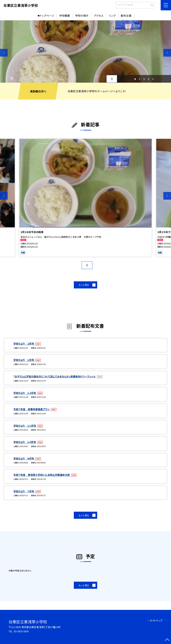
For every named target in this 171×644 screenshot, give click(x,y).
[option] (85, 51)
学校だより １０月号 (25, 442)
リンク (112, 16)
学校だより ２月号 (24, 344)
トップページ (47, 16)
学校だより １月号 (24, 360)
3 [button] (144, 79)
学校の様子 (82, 16)
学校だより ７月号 (24, 491)
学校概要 (65, 16)
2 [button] (140, 79)
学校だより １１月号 (25, 426)
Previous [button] (4, 53)
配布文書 (126, 16)
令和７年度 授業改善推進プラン (32, 409)
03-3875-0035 (21, 631)
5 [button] (153, 79)
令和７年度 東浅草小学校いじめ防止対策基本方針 (42, 475)
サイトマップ (156, 621)
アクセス (99, 16)
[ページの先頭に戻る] (167, 640)
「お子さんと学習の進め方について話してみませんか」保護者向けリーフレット (55, 376)
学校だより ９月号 (24, 458)
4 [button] (148, 79)
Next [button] (167, 53)
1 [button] (135, 79)
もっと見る (84, 285)
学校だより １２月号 (25, 393)
